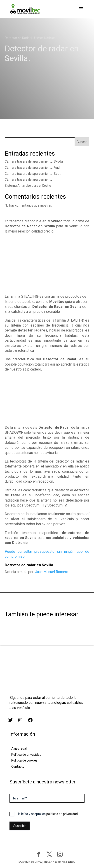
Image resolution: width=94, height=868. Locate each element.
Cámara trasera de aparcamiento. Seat (33, 174)
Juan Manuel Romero (52, 572)
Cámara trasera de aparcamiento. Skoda (34, 161)
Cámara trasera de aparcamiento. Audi (33, 168)
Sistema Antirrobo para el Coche (28, 186)
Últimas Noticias (44, 38)
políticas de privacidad (62, 814)
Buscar (82, 142)
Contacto (18, 767)
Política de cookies (24, 760)
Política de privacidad (26, 755)
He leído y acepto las (47, 814)
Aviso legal (19, 748)
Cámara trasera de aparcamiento (29, 180)
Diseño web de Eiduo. (60, 862)
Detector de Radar (18, 38)
